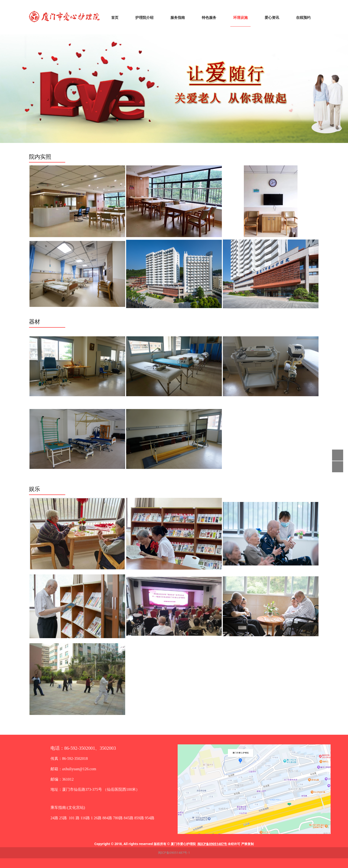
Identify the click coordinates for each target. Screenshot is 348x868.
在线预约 (303, 18)
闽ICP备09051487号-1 (174, 853)
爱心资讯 (272, 18)
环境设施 (240, 18)
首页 (115, 18)
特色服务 (209, 18)
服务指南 (178, 18)
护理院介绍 (144, 18)
